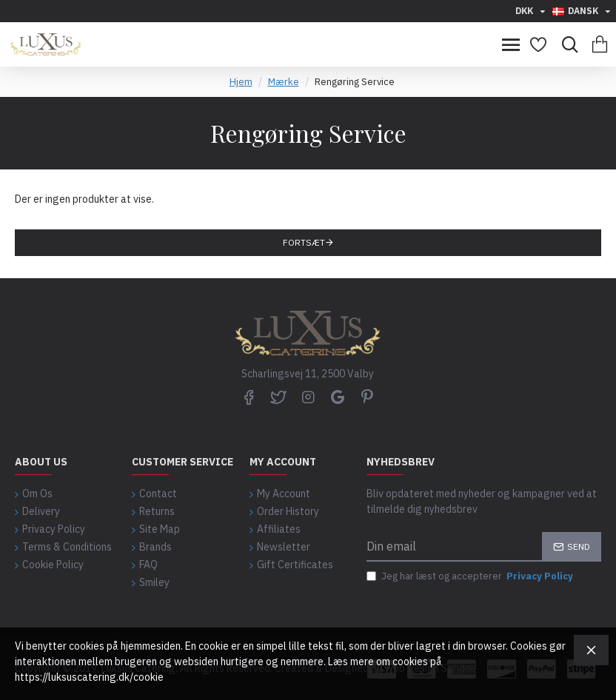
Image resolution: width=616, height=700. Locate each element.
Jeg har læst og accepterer (471, 576)
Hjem (241, 82)
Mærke (284, 82)
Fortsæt (304, 242)
